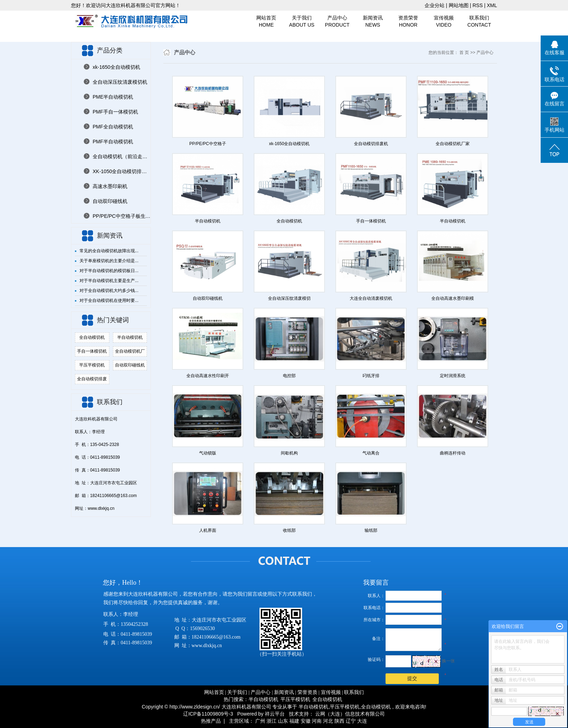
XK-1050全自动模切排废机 (122, 171)
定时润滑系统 (453, 376)
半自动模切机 (130, 337)
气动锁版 (208, 453)
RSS (478, 5)
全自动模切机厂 (130, 351)
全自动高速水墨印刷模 (453, 298)
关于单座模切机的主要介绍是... (109, 261)
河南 (317, 721)
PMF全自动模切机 (113, 127)
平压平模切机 (92, 365)
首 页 (464, 53)
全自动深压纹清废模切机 (120, 82)
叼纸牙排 (371, 376)
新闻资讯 (373, 22)
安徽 (306, 721)
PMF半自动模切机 (113, 142)
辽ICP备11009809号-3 (208, 714)
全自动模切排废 (92, 379)
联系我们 (479, 22)
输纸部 (371, 530)
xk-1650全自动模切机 (116, 67)
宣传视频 (444, 22)
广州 (260, 721)
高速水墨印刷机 (110, 186)
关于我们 (302, 22)
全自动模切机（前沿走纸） (122, 156)
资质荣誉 (408, 22)
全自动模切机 (92, 337)
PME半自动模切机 (113, 97)
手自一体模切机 (92, 351)
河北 (328, 721)
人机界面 (208, 530)
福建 (294, 721)
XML (492, 5)
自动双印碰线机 (110, 201)
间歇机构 (289, 453)
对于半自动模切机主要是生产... (109, 281)
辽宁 (351, 721)
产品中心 (337, 22)
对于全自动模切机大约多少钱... (109, 291)
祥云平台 (275, 714)
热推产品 (211, 721)
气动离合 (371, 453)
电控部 (289, 376)
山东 (283, 721)
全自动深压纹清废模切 (289, 298)
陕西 (339, 721)
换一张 (448, 661)
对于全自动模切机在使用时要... (109, 300)
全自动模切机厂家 (453, 144)
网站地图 (459, 5)
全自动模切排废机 (371, 144)
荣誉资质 (307, 692)
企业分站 (435, 5)
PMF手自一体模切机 (115, 112)
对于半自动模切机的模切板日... (109, 271)
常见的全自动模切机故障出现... (109, 251)
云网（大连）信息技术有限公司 (350, 714)
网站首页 (266, 22)
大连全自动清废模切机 (371, 298)
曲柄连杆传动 (453, 453)
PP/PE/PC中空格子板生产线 (122, 216)
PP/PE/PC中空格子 (207, 144)
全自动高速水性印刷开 (208, 376)
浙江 (272, 721)
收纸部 (289, 530)
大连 (362, 721)
